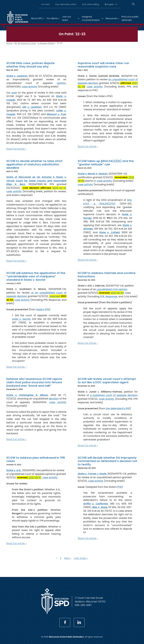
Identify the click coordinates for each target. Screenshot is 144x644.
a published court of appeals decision (114, 395)
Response (111, 296)
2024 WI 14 (59, 188)
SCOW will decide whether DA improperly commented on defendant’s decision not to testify (107, 461)
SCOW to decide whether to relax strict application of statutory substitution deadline (34, 164)
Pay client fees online (66, 4)
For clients (52, 18)
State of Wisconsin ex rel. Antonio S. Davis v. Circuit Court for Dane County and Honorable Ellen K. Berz (36, 181)
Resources (111, 18)
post (14, 93)
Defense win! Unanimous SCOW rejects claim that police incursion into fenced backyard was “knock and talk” (34, 382)
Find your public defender (130, 18)
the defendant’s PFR (118, 408)
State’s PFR (43, 309)
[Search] (133, 4)
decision (54, 399)
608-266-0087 (83, 605)
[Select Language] (112, 4)
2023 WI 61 (35, 478)
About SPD (37, 18)
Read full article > (16, 149)
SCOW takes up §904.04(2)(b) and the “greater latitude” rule (106, 163)
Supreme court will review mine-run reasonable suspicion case (103, 65)
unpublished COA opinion (112, 289)
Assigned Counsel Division (91, 18)
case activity (29, 87)
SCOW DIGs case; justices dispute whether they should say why (30, 65)
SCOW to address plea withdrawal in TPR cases (36, 459)
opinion (61, 83)
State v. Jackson (17, 76)
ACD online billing (90, 4)
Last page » (81, 558)
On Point (46, 4)
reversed (55, 296)
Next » (68, 558)
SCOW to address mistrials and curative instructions (107, 275)
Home (9, 43)
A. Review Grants (46, 43)
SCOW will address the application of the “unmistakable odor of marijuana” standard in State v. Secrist (36, 276)
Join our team (67, 18)
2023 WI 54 (117, 293)
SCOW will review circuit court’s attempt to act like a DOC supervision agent (107, 381)
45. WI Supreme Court (25, 43)
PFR (102, 296)
